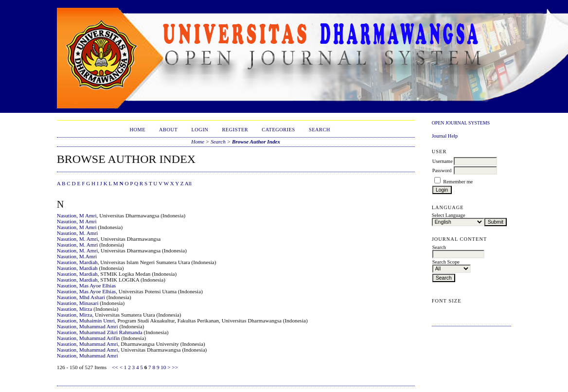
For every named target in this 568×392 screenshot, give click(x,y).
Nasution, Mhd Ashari (81, 297)
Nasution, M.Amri (77, 256)
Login (200, 130)
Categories (278, 130)
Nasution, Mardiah (77, 262)
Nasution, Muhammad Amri (88, 326)
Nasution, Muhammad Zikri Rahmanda (100, 332)
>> (175, 367)
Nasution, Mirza (75, 309)
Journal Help (445, 136)
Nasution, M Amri (77, 215)
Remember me (458, 182)
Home (137, 130)
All (188, 183)
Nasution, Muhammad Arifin (89, 338)
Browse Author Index (256, 142)
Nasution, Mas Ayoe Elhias (86, 285)
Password (442, 170)
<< (115, 367)
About (168, 130)
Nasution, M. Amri (78, 233)
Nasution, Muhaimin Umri (86, 321)
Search (319, 130)
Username (443, 161)
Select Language (449, 215)
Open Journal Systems (461, 123)
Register (235, 130)
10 (163, 367)
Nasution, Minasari (78, 303)
